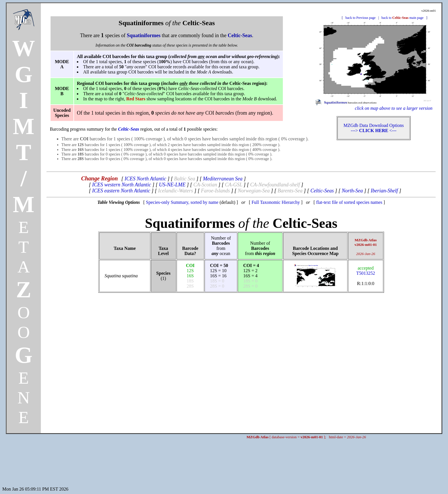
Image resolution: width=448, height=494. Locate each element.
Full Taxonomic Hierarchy (276, 202)
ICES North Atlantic (145, 179)
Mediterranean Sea (223, 179)
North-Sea (352, 191)
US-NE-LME (172, 185)
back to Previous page (361, 18)
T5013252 (366, 271)
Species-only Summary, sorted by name (182, 202)
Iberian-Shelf (384, 191)
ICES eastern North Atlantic (121, 191)
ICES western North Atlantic (122, 185)
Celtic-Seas (322, 191)
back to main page (402, 18)
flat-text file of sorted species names (349, 202)
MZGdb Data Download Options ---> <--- (374, 128)
